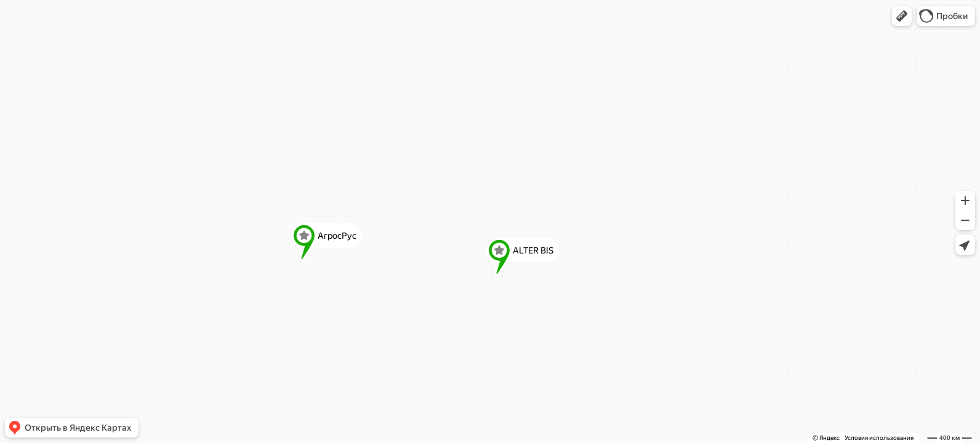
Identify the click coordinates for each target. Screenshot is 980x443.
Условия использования (879, 438)
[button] (902, 16)
